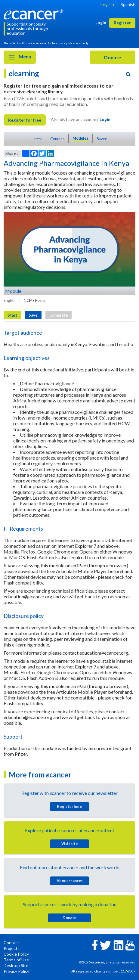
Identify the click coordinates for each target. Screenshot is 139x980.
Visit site (70, 844)
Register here (69, 806)
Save (33, 315)
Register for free (25, 120)
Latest (37, 139)
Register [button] (122, 23)
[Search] (128, 74)
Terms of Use (16, 960)
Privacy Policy (16, 971)
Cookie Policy (16, 954)
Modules (80, 138)
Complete (59, 315)
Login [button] (101, 22)
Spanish (128, 4)
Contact (11, 943)
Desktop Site (16, 965)
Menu (20, 57)
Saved (102, 139)
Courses (57, 139)
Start (12, 315)
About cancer (70, 881)
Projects (12, 948)
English (107, 4)
